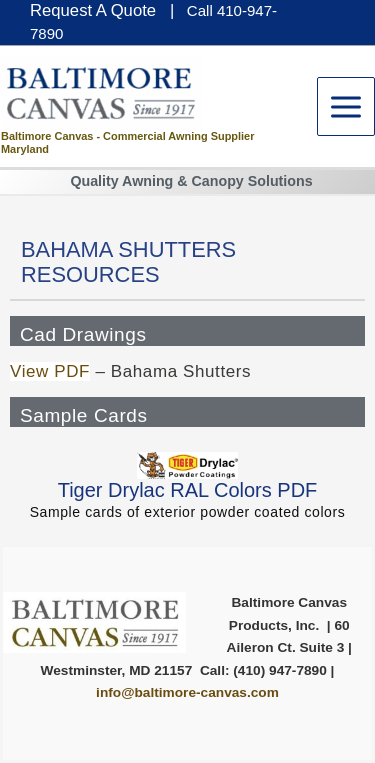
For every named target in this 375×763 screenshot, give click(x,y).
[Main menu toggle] (346, 106)
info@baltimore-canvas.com (187, 692)
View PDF (50, 371)
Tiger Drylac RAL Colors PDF (188, 490)
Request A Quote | (102, 10)
